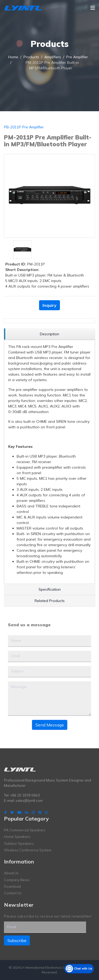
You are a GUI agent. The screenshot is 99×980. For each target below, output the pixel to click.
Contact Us (13, 893)
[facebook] (6, 812)
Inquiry (49, 305)
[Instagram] (33, 812)
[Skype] (40, 812)
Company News (17, 880)
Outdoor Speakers (19, 843)
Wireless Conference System (28, 850)
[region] (49, 334)
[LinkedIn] (27, 812)
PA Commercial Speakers (25, 830)
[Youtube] (19, 812)
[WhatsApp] (46, 812)
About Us (11, 873)
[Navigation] (93, 8)
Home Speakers (17, 837)
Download (12, 886)
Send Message (50, 725)
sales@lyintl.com (29, 801)
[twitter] (12, 812)
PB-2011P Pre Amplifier (24, 127)
